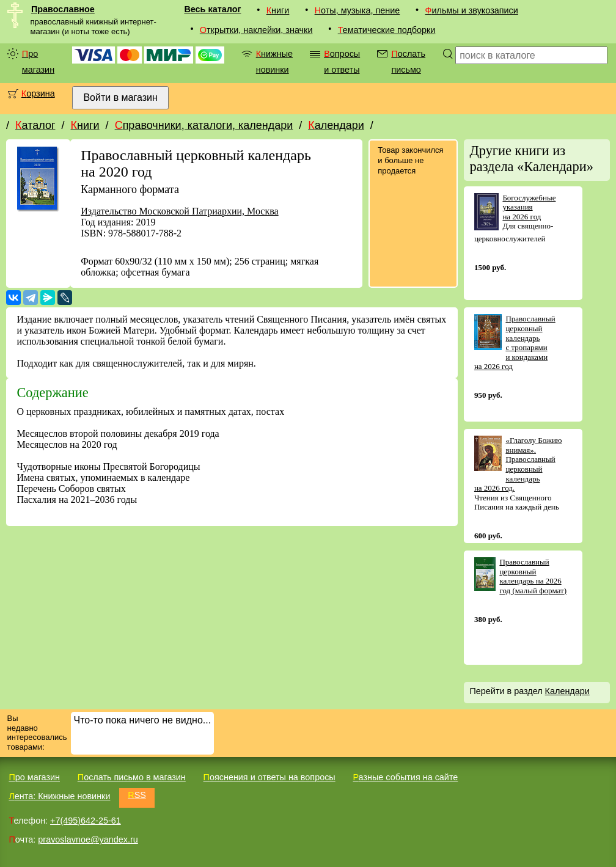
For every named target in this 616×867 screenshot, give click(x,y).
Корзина (38, 93)
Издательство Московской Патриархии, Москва (179, 211)
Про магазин (38, 62)
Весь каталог (212, 9)
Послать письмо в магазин (132, 777)
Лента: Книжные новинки (59, 796)
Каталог (35, 125)
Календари (336, 125)
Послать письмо (408, 62)
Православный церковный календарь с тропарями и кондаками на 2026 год (515, 342)
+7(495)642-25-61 (86, 821)
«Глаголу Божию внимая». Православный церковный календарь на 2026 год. (518, 464)
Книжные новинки (274, 62)
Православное (63, 9)
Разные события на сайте (405, 777)
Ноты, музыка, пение (358, 10)
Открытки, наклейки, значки (256, 30)
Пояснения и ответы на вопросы (269, 777)
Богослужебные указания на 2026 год (529, 207)
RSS (137, 795)
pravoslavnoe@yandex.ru (88, 840)
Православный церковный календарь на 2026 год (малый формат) (533, 576)
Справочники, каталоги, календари (204, 125)
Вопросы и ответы (342, 62)
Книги (278, 10)
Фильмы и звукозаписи (472, 10)
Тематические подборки (387, 30)
